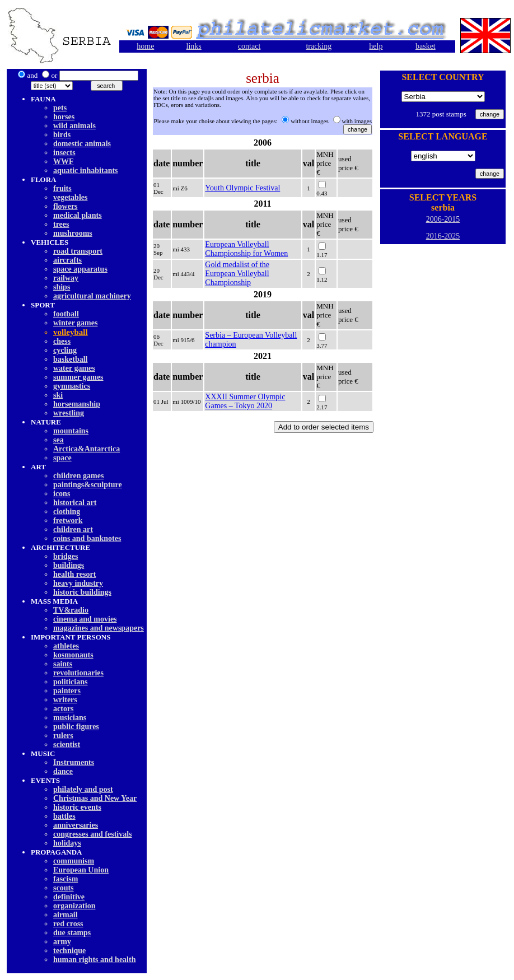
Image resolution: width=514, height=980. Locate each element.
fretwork (68, 521)
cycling (65, 350)
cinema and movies (85, 619)
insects (64, 153)
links (194, 46)
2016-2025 (443, 236)
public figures (76, 727)
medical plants (78, 215)
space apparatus (80, 269)
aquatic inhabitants (86, 171)
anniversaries (76, 825)
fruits (62, 188)
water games (74, 368)
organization (74, 906)
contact (249, 46)
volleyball (71, 332)
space (62, 458)
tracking (319, 46)
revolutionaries (78, 673)
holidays (67, 843)
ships (62, 287)
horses (64, 117)
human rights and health (94, 960)
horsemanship (77, 404)
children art (73, 529)
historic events (77, 807)
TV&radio (71, 610)
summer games (78, 377)
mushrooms (73, 233)
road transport (78, 251)
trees (61, 224)
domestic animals (82, 144)
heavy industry (78, 583)
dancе (63, 771)
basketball (70, 359)
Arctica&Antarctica (87, 449)
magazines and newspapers (99, 628)
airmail (66, 915)
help (376, 46)
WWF (64, 162)
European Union (81, 870)
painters (67, 691)
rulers (63, 736)
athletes (66, 646)
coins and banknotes (87, 538)
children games (78, 476)
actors (64, 709)
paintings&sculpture (88, 485)
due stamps (72, 933)
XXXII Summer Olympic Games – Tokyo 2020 (245, 401)
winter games (75, 323)
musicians (70, 718)
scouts (64, 888)
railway (66, 278)
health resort (74, 574)
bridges (66, 556)
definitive (69, 897)
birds (62, 135)
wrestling (69, 413)
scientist (67, 745)
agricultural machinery (92, 296)
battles (64, 816)
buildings (69, 565)
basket (426, 46)
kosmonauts (73, 655)
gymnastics (72, 386)
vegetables (70, 197)
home (145, 46)
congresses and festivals (93, 834)
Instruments (74, 762)
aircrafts (67, 260)
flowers (66, 206)
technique (69, 951)
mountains (71, 431)
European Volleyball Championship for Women (246, 249)
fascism (66, 879)
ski (58, 395)
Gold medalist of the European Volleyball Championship (237, 274)
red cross (68, 924)
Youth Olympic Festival (242, 188)
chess (62, 341)
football (66, 314)
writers (65, 700)
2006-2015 (443, 219)
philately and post (83, 789)
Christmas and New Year (95, 798)
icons (62, 494)
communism (74, 861)
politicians (70, 682)
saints (63, 664)
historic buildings (82, 592)
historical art (75, 503)
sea (59, 440)
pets (60, 108)
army (62, 942)
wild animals (74, 126)
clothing (67, 512)
